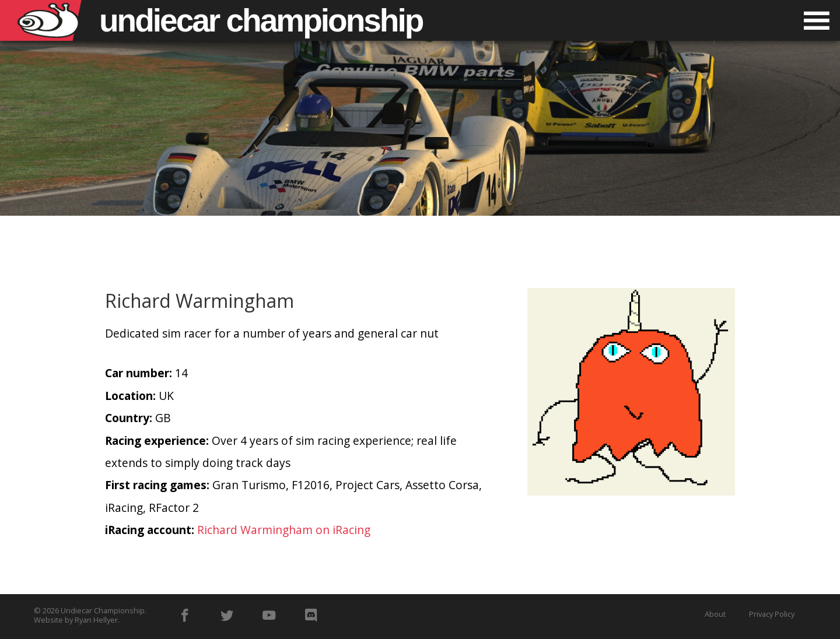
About (715, 614)
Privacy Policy (772, 614)
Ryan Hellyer (96, 620)
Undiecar (261, 20)
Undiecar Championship (103, 610)
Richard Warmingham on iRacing (284, 530)
